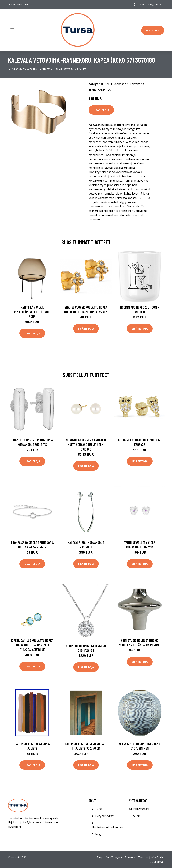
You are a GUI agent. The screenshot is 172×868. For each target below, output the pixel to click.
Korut (108, 84)
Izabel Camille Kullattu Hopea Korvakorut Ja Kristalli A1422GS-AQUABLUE (32, 645)
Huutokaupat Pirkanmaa (107, 827)
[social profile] (33, 5)
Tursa (99, 809)
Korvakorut (137, 84)
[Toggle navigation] (12, 30)
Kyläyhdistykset (105, 816)
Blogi (98, 834)
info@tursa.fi (155, 4)
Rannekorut (121, 84)
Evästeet (130, 857)
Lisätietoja (101, 110)
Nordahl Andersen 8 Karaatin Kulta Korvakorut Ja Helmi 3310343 (86, 444)
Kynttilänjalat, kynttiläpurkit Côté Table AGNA (32, 312)
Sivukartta (156, 862)
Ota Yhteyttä (114, 857)
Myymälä (153, 30)
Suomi (141, 4)
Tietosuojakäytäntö (150, 857)
